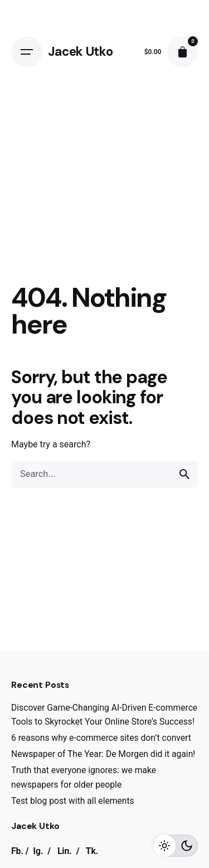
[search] (184, 474)
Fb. (17, 851)
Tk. (92, 851)
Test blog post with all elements (73, 801)
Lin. (65, 851)
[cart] (182, 52)
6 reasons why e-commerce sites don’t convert (101, 738)
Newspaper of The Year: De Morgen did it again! (103, 754)
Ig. (38, 851)
